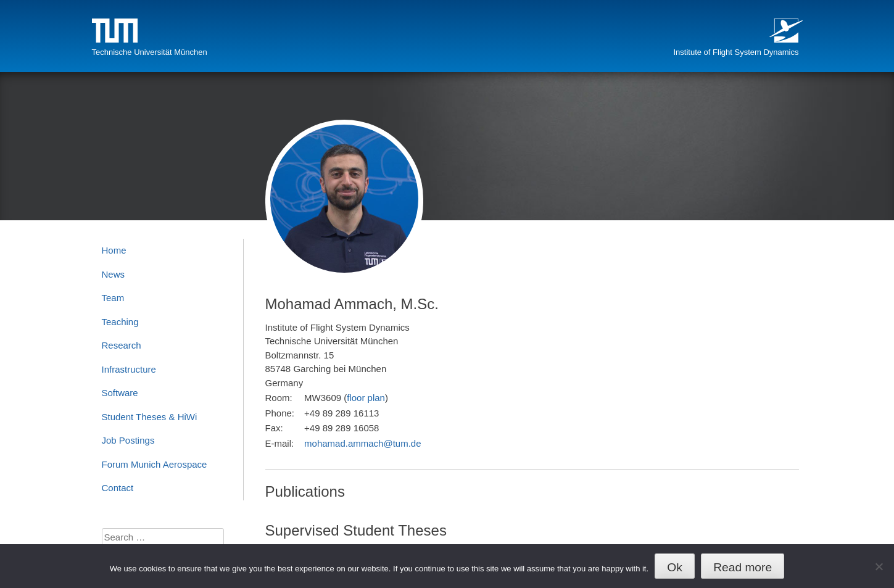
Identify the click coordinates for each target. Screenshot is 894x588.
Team (113, 298)
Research (122, 345)
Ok (675, 567)
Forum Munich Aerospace (155, 464)
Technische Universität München (150, 52)
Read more (743, 567)
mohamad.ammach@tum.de (362, 443)
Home (114, 250)
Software (120, 393)
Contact (118, 488)
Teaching (120, 322)
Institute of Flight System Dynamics (736, 52)
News (114, 274)
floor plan (366, 398)
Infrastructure (129, 369)
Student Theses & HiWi (150, 417)
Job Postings (128, 440)
